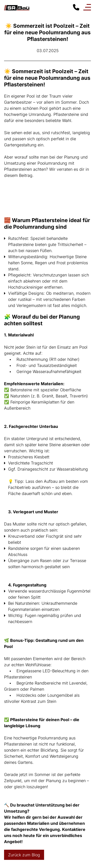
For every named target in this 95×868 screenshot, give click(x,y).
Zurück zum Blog (24, 855)
